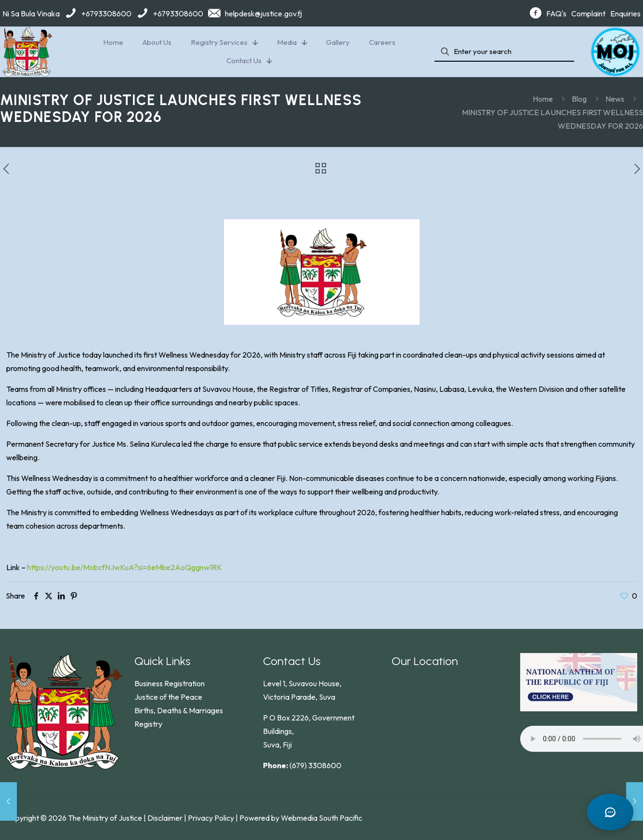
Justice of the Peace (168, 697)
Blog (579, 99)
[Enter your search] (504, 52)
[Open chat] (609, 811)
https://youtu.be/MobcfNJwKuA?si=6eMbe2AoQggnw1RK (125, 567)
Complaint (588, 13)
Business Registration (170, 683)
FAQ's (556, 13)
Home (543, 99)
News (615, 99)
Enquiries (625, 13)
